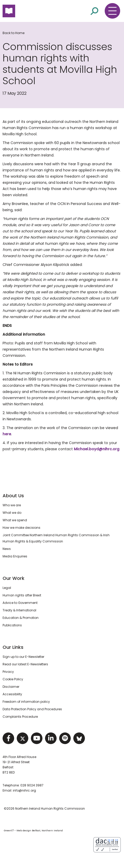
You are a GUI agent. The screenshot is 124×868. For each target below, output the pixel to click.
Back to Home (14, 33)
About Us (13, 496)
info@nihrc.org (24, 790)
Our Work (14, 578)
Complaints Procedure (20, 717)
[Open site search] (94, 11)
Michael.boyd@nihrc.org (97, 449)
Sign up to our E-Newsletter (23, 657)
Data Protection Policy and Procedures (32, 709)
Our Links (13, 647)
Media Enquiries (15, 556)
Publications (12, 625)
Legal (7, 588)
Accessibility (12, 694)
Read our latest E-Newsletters (25, 664)
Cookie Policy (13, 679)
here (7, 434)
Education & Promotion (21, 618)
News (7, 549)
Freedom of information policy (26, 702)
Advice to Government (20, 603)
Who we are (12, 505)
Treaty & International (19, 610)
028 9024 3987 (32, 785)
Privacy (8, 672)
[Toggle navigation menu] (112, 11)
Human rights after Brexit (22, 595)
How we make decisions (21, 528)
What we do (12, 513)
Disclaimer (11, 687)
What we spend (15, 520)
